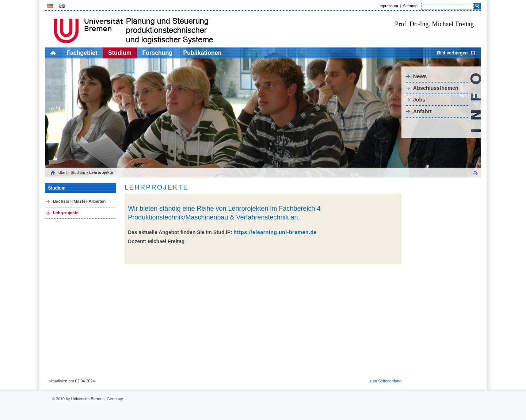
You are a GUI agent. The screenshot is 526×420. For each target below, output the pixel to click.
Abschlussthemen (436, 88)
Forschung (157, 53)
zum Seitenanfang (386, 381)
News (420, 76)
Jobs (419, 100)
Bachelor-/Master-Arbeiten (79, 201)
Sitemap (410, 6)
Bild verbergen (452, 53)
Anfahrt (422, 111)
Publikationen (203, 53)
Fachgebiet (82, 53)
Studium (120, 53)
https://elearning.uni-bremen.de (275, 232)
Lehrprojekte (66, 213)
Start (63, 172)
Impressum (388, 6)
